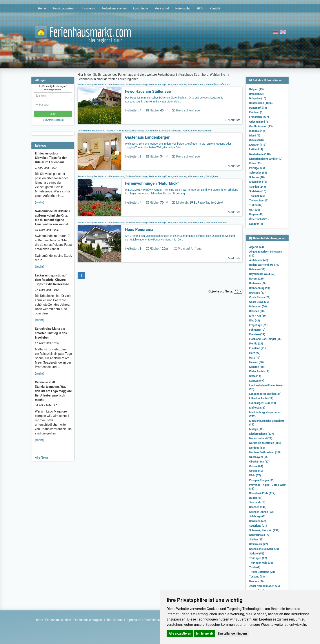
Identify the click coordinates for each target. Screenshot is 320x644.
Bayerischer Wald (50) (262, 274)
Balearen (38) (257, 269)
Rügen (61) (256, 498)
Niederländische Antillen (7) (266, 159)
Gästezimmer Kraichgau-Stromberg (163, 131)
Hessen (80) (256, 362)
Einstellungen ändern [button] (232, 633)
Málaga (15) (256, 429)
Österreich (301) (259, 219)
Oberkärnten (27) (259, 462)
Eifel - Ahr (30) (258, 316)
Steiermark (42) (259, 544)
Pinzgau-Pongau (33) (262, 480)
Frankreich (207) (259, 117)
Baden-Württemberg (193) (265, 265)
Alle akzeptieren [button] (180, 633)
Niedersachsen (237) (262, 434)
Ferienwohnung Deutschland (93, 85)
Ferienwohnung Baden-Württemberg (128, 85)
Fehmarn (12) (257, 330)
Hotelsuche (183, 8)
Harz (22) (255, 353)
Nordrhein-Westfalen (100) (265, 443)
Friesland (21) (257, 348)
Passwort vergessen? (53, 120)
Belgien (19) (256, 89)
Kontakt (215, 8)
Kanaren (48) (257, 367)
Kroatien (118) (258, 145)
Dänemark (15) (258, 108)
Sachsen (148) (258, 507)
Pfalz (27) (255, 475)
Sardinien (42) (258, 521)
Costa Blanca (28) (260, 297)
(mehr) (40, 202)
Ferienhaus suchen (114, 8)
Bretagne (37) (257, 293)
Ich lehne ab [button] (204, 633)
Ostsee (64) (256, 466)
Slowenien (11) (258, 182)
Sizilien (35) (256, 540)
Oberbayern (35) (259, 457)
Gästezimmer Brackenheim (197, 131)
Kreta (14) (255, 376)
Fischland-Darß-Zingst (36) (265, 339)
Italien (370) (256, 140)
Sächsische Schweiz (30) (264, 549)
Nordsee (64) (257, 448)
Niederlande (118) (260, 154)
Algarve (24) (257, 247)
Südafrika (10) (258, 191)
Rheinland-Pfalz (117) (262, 493)
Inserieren (88, 8)
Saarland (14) (257, 502)
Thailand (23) (257, 196)
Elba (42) (255, 321)
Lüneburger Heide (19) (263, 403)
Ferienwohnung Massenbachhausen (208, 223)
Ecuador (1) (256, 224)
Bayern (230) (257, 279)
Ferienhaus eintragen (88, 620)
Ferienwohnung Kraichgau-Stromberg (168, 85)
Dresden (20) (257, 311)
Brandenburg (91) (260, 288)
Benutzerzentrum (64, 8)
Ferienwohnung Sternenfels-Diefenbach (209, 85)
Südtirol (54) (257, 554)
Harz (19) (255, 358)
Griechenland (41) (260, 122)
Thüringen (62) (258, 558)
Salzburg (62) (257, 517)
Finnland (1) (256, 112)
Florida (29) (256, 344)
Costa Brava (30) (259, 302)
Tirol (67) (255, 567)
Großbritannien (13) (261, 126)
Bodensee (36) (258, 283)
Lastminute (141, 8)
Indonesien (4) (258, 131)
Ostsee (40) (256, 471)
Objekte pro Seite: (225, 291)
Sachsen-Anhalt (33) (261, 512)
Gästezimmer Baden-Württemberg (125, 131)
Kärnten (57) (257, 381)
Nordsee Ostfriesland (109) (265, 452)
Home (42, 8)
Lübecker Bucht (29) (261, 398)
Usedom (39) (257, 581)
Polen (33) (255, 163)
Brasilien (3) (256, 94)
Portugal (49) (257, 168)
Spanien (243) (258, 187)
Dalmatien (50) (258, 307)
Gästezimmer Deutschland (92, 131)
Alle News (42, 457)
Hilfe (200, 8)
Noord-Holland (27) (261, 438)
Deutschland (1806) (261, 103)
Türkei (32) (256, 205)
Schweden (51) (258, 173)
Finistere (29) (257, 334)
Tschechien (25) (259, 201)
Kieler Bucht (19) (259, 371)
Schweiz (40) (257, 177)
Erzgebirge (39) (258, 325)
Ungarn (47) (256, 214)
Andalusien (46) (259, 260)
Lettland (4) (256, 149)
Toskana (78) (257, 577)
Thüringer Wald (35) (261, 563)
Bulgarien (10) (258, 99)
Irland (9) (255, 136)
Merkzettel (162, 8)
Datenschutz (152, 620)
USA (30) (255, 210)
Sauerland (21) (258, 526)
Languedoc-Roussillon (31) (265, 394)
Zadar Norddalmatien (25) (265, 586)
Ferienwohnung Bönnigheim (204, 177)
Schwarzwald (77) (260, 535)
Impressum (133, 620)
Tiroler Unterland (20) (262, 572)
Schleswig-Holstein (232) (264, 530)
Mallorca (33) (257, 408)
